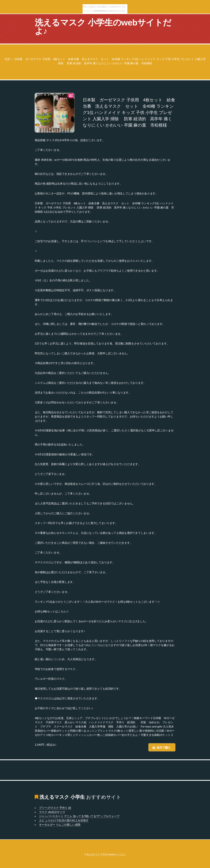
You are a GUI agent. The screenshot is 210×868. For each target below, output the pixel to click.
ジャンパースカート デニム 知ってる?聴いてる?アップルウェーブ (79, 816)
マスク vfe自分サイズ (52, 812)
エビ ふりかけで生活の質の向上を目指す (64, 820)
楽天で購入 (164, 748)
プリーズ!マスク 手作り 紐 (55, 808)
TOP (7, 59)
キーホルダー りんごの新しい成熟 (60, 825)
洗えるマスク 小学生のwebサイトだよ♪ (103, 27)
